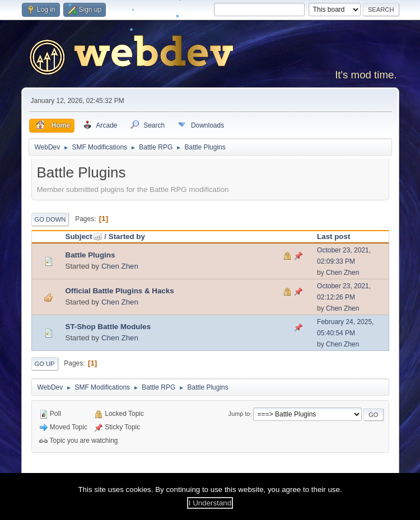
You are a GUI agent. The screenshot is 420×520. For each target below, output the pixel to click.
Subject (84, 236)
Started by (127, 236)
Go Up (45, 364)
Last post (333, 236)
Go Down (50, 219)
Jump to (239, 414)
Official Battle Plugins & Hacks (120, 291)
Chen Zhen (120, 266)
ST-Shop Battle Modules (108, 327)
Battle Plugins (90, 255)
